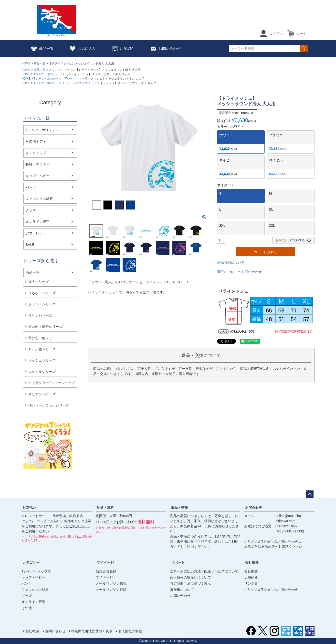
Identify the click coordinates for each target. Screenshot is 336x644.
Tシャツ (70, 79)
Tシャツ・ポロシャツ (47, 74)
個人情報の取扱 (130, 631)
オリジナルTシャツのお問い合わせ (271, 590)
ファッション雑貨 (39, 199)
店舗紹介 (123, 49)
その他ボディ (36, 141)
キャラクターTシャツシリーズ (52, 383)
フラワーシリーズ (42, 304)
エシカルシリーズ (42, 372)
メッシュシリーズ (60, 70)
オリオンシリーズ (42, 394)
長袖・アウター (38, 164)
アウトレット (36, 233)
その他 (27, 608)
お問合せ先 (254, 508)
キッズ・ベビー (38, 176)
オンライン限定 (38, 222)
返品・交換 (179, 508)
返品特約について (231, 262)
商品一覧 (42, 49)
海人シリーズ (39, 282)
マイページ (105, 562)
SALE (30, 245)
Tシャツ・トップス (36, 571)
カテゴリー (31, 562)
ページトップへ (310, 494)
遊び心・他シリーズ (44, 338)
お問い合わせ (166, 49)
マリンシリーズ (40, 315)
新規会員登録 (106, 571)
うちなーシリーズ (42, 293)
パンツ (31, 187)
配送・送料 (105, 508)
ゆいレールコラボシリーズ (49, 405)
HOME (26, 63)
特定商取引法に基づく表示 (190, 583)
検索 (304, 49)
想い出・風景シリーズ (45, 327)
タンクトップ (36, 153)
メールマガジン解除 (111, 590)
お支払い (29, 508)
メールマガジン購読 (111, 583)
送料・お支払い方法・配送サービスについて (204, 571)
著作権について (182, 590)
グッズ (31, 210)
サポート (178, 562)
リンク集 (251, 583)
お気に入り (83, 49)
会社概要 (252, 562)
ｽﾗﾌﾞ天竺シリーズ (42, 349)
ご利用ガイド (80, 526)
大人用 (83, 83)
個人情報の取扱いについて (190, 577)
